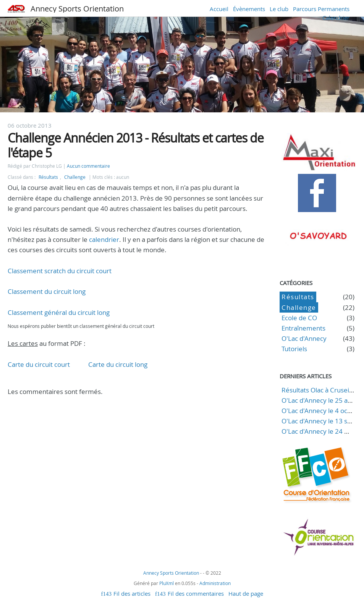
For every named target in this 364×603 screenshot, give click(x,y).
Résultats (48, 177)
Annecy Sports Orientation (77, 9)
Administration (215, 583)
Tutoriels (294, 349)
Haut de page (246, 593)
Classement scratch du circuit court (60, 271)
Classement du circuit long (47, 291)
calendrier (104, 239)
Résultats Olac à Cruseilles (320, 390)
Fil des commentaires (196, 593)
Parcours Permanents (321, 9)
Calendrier (336, 18)
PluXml (167, 583)
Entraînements (303, 328)
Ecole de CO (299, 318)
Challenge (75, 177)
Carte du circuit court (39, 364)
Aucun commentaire (88, 166)
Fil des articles (132, 593)
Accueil (219, 9)
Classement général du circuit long (59, 312)
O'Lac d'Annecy (304, 338)
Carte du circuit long (118, 364)
